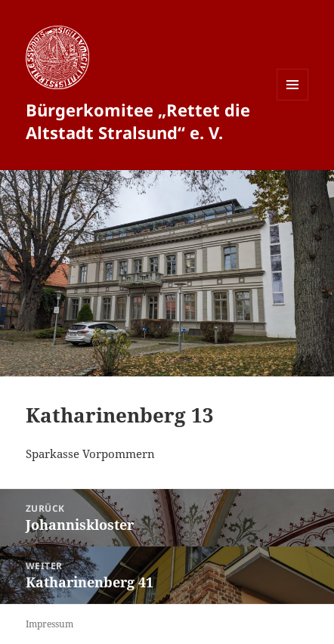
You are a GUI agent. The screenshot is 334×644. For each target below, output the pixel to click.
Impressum (49, 624)
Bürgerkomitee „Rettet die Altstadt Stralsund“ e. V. (138, 121)
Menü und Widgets (293, 100)
